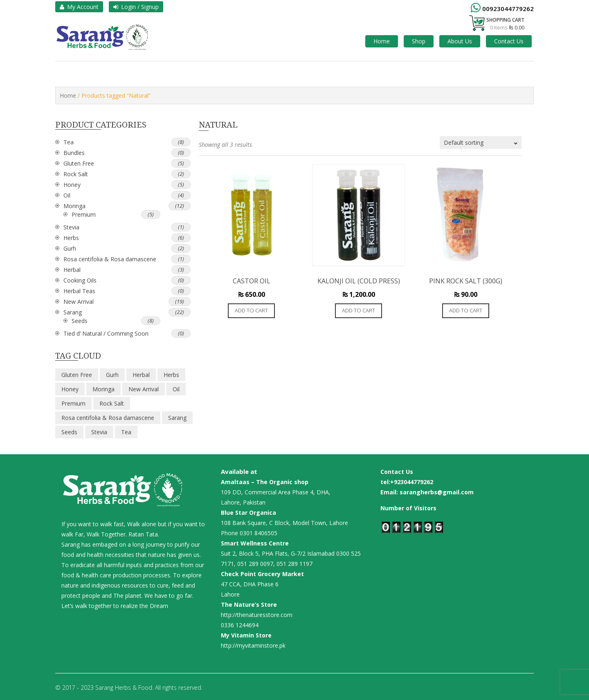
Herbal (72, 270)
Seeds (80, 321)
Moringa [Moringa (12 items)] (103, 389)
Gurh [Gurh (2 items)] (112, 375)
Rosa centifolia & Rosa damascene (110, 259)
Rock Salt (76, 174)
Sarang (73, 312)
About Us (460, 41)
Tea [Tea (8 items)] (126, 432)
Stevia (71, 227)
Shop (419, 41)
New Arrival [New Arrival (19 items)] (144, 389)
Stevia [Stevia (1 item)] (99, 432)
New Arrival (79, 302)
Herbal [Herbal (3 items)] (141, 375)
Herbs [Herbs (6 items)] (171, 375)
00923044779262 (508, 9)
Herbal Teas (79, 291)
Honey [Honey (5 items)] (70, 389)
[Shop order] (481, 142)
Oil (67, 195)
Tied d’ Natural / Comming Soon (106, 333)
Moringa (74, 206)
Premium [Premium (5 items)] (73, 403)
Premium (84, 214)
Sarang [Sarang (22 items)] (177, 418)
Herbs (71, 238)
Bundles (74, 153)
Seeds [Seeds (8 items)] (69, 432)
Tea (69, 142)
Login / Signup (136, 7)
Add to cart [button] (251, 310)
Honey (72, 185)
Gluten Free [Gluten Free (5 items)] (77, 375)
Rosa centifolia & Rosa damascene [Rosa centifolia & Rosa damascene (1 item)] (108, 418)
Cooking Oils (80, 280)
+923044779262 (412, 482)
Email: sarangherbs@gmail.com (427, 492)
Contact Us (509, 41)
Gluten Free (79, 163)
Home (382, 41)
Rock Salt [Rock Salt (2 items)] (112, 403)
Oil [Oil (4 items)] (176, 389)
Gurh (70, 248)
